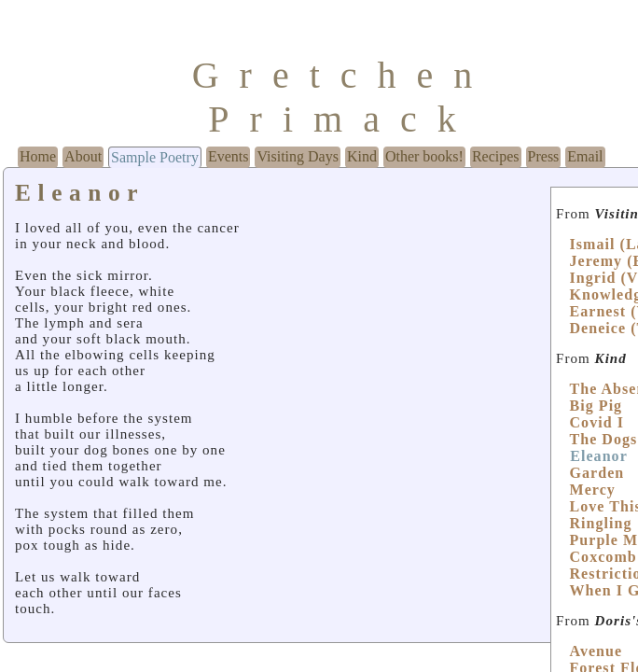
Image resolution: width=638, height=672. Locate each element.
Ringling (600, 523)
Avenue (596, 651)
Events (229, 156)
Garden (596, 473)
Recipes (496, 156)
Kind (362, 156)
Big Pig (596, 406)
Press (544, 156)
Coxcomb (603, 557)
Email (585, 156)
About (83, 156)
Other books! (424, 156)
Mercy (592, 490)
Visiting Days (297, 156)
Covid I (596, 422)
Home (38, 156)
